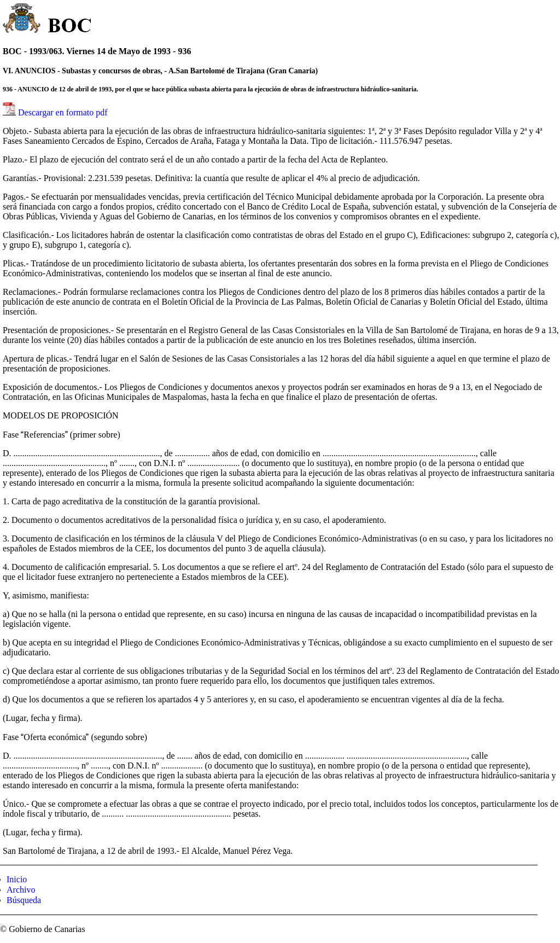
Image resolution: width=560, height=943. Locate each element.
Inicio (17, 879)
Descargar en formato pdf (63, 112)
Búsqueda (24, 900)
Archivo (21, 890)
